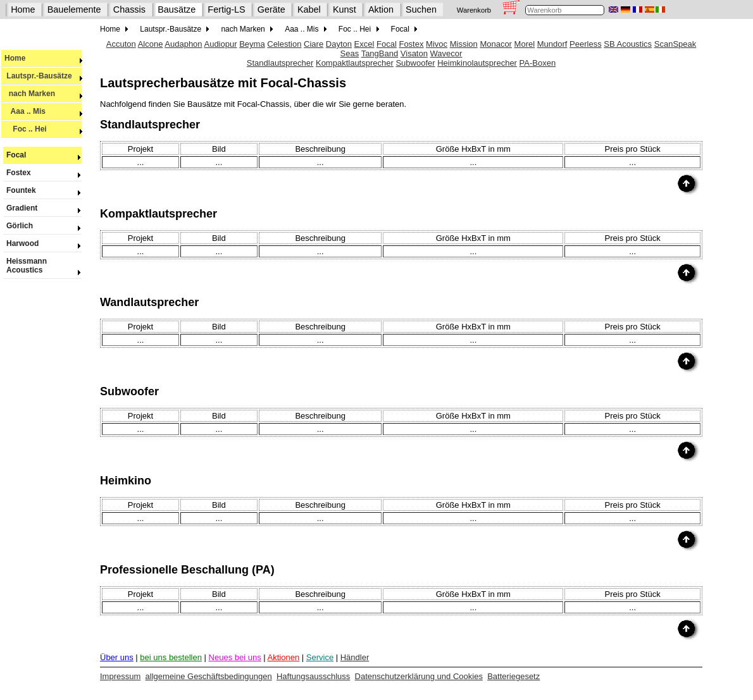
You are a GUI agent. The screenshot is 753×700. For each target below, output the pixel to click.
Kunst (345, 9)
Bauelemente (74, 9)
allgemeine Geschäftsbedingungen (209, 676)
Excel (364, 44)
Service (320, 657)
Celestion (284, 44)
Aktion (381, 9)
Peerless (586, 44)
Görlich (42, 226)
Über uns (117, 657)
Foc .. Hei (44, 129)
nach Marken (44, 94)
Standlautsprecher (280, 63)
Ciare (314, 44)
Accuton (121, 44)
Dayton (339, 44)
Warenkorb (474, 10)
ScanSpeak (675, 44)
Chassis (129, 9)
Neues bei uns (235, 657)
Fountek (42, 190)
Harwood (42, 243)
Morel (525, 44)
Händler (355, 657)
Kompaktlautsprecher (355, 63)
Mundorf (552, 44)
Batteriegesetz (513, 676)
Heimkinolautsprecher (477, 63)
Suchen (421, 9)
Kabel (309, 9)
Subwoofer (415, 63)
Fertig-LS (226, 9)
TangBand (380, 53)
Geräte (271, 9)
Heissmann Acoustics (42, 266)
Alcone (151, 44)
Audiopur (220, 44)
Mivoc (437, 44)
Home (23, 9)
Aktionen (284, 657)
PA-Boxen (538, 63)
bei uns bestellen (171, 657)
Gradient (42, 208)
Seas (350, 53)
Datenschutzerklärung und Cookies (419, 676)
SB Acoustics (628, 44)
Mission (464, 44)
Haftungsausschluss (313, 676)
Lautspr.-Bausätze (44, 76)
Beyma (252, 44)
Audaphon (183, 44)
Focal (42, 155)
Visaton (414, 53)
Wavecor (446, 53)
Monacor (496, 44)
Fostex (42, 173)
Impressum (120, 676)
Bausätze (177, 9)
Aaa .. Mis (44, 111)
